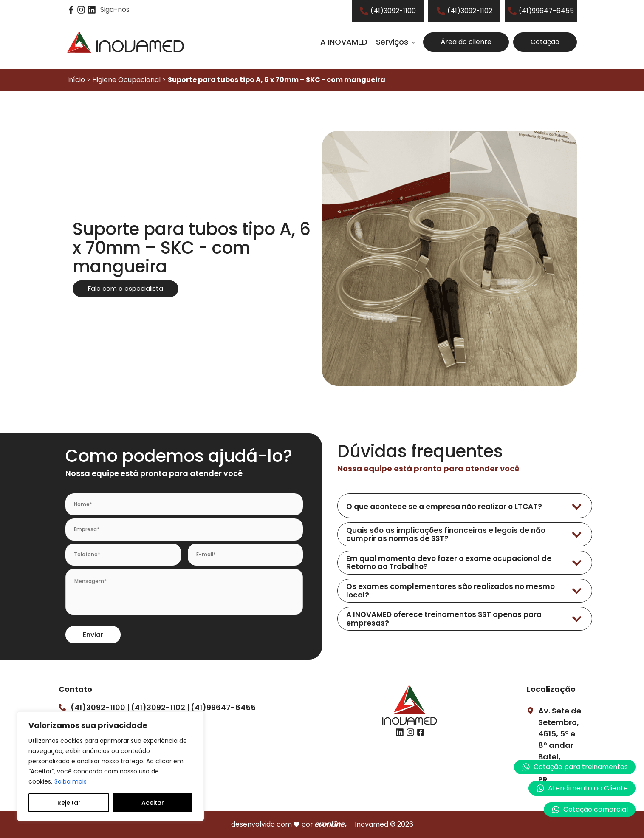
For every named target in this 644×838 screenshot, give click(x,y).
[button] (582, 788)
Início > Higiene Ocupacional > (226, 80)
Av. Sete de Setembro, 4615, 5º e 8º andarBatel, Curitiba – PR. (560, 745)
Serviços (392, 42)
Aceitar (153, 803)
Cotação (545, 42)
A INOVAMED (344, 42)
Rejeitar (69, 803)
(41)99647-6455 (223, 707)
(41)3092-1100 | (100, 707)
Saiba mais (71, 781)
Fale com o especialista (126, 288)
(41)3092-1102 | (160, 707)
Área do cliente (466, 42)
